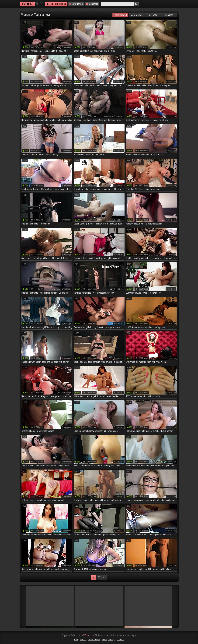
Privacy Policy (108, 640)
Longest (169, 15)
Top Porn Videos (56, 4)
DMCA (83, 640)
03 (104, 577)
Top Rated (153, 15)
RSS (76, 640)
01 (94, 577)
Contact (120, 640)
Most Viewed (137, 15)
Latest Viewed (120, 15)
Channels (92, 4)
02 (99, 577)
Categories (76, 4)
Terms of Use (94, 640)
